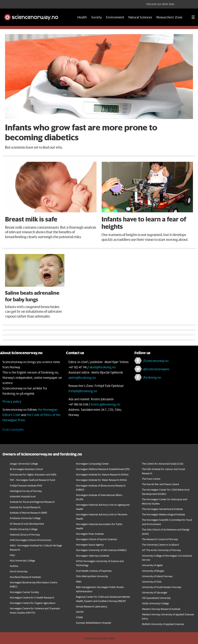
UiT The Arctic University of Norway (161, 550)
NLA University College (22, 560)
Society (96, 17)
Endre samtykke (13, 429)
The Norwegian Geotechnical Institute (162, 509)
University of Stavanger (155, 592)
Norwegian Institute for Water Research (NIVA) (101, 480)
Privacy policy (12, 401)
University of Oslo (152, 582)
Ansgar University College (24, 464)
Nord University (19, 571)
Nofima (14, 566)
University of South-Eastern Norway (162, 587)
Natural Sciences (140, 17)
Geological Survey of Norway (26, 491)
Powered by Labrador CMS (99, 638)
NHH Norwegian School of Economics (31, 540)
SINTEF (80, 612)
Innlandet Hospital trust (23, 496)
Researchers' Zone (169, 17)
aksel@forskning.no (102, 367)
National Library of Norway (25, 534)
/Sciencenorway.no (156, 361)
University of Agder (152, 565)
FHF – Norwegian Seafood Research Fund (32, 480)
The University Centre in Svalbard (160, 545)
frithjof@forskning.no (83, 391)
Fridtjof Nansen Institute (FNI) (26, 485)
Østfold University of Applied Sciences (163, 624)
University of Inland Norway (157, 576)
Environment (115, 17)
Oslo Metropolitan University (92, 576)
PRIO (79, 582)
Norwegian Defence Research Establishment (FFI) (103, 469)
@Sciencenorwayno (156, 369)
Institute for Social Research (25, 507)
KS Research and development (27, 524)
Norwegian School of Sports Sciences (96, 539)
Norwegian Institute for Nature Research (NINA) (102, 474)
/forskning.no (152, 377)
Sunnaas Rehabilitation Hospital (93, 623)
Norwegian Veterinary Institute (93, 556)
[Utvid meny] (193, 17)
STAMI (79, 617)
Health (82, 17)
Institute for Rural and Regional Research (32, 502)
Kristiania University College (25, 518)
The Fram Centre (151, 479)
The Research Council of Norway (160, 539)
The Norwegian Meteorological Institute (163, 514)
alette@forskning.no (82, 378)
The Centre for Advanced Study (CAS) (163, 464)
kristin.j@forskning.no (105, 404)
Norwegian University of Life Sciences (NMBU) (101, 550)
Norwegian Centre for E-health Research (32, 597)
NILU (12, 555)
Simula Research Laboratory (92, 606)
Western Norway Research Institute (161, 609)
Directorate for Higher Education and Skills (33, 474)
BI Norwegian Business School (26, 469)
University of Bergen (153, 571)
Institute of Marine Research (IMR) (28, 513)
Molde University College (24, 529)
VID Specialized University (156, 598)
